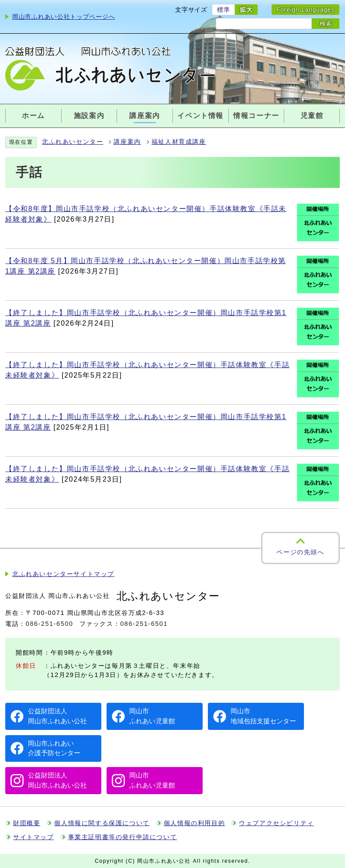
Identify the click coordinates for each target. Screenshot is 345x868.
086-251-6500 (50, 624)
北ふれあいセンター (72, 142)
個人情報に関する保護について (102, 823)
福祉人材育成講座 (179, 142)
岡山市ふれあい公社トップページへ (64, 17)
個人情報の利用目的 (194, 823)
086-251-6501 (144, 624)
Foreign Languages (305, 10)
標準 (223, 10)
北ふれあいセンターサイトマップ (63, 574)
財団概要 (27, 823)
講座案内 (127, 142)
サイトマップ (34, 837)
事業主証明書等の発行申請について (123, 837)
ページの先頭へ (300, 552)
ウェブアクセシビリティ (276, 823)
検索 (326, 24)
